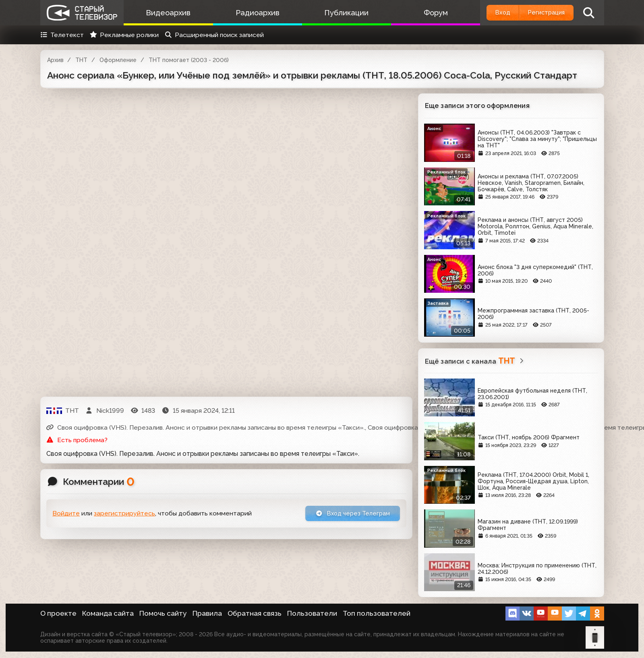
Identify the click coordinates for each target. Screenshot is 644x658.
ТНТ (81, 60)
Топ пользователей (377, 613)
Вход (492, 13)
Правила (207, 613)
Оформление (118, 60)
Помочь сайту (163, 613)
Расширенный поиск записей (214, 35)
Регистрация (542, 13)
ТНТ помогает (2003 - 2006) (189, 60)
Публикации (338, 13)
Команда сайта (108, 613)
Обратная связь (255, 613)
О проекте (58, 613)
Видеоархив (167, 13)
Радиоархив (252, 13)
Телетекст (62, 35)
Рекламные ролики (124, 35)
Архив (55, 60)
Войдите (66, 514)
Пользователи (312, 613)
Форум (424, 13)
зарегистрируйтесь (124, 514)
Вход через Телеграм (349, 514)
